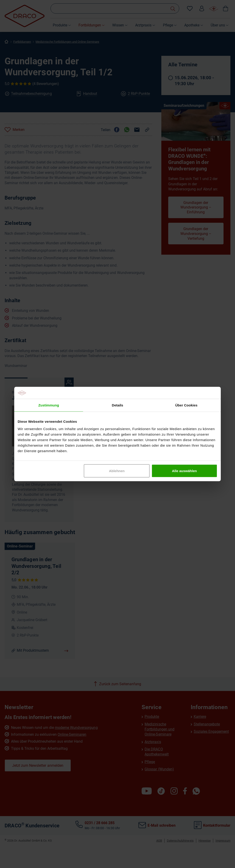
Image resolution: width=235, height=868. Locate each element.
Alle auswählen (184, 471)
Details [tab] (117, 405)
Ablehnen (117, 471)
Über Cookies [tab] (186, 405)
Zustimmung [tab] (49, 405)
